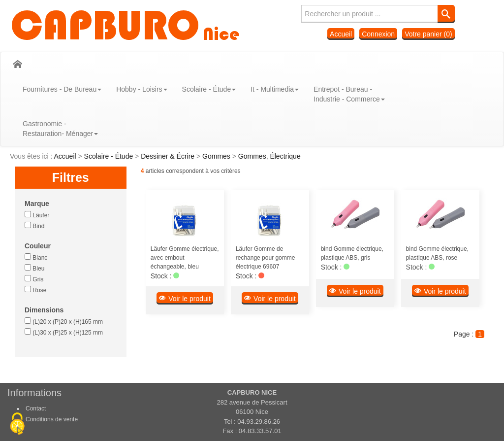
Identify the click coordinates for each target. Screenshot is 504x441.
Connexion (378, 34)
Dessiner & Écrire (169, 156)
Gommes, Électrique (269, 156)
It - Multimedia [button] (275, 89)
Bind (34, 226)
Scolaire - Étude (110, 156)
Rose (35, 290)
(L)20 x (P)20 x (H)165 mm (64, 321)
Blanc (36, 257)
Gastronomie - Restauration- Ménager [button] (60, 129)
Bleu (34, 268)
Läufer (37, 215)
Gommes (217, 156)
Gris (34, 279)
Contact (36, 408)
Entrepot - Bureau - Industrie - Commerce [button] (349, 94)
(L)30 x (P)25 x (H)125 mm (64, 332)
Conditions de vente (52, 419)
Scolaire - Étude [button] (209, 89)
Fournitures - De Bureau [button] (62, 89)
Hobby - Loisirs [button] (142, 89)
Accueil (341, 34)
